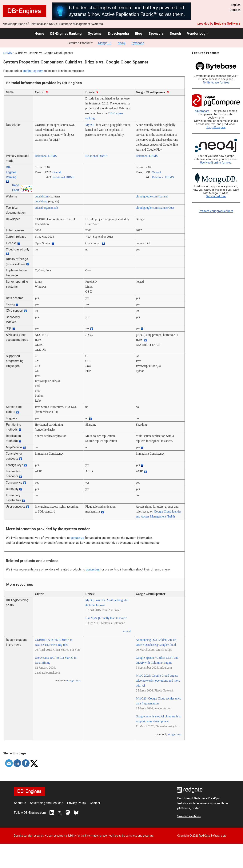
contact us (77, 538)
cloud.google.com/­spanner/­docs (155, 208)
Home (39, 33)
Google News (74, 681)
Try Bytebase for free (216, 83)
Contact (95, 803)
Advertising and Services (47, 803)
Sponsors (156, 33)
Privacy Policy (77, 803)
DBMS (8, 53)
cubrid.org (41, 201)
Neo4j (121, 43)
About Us (20, 803)
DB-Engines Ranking (66, 33)
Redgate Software (227, 24)
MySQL (90, 125)
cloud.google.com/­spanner (152, 196)
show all (127, 631)
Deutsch (235, 10)
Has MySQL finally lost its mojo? (106, 618)
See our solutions (189, 816)
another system (33, 71)
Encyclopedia (118, 33)
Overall (57, 172)
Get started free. (216, 196)
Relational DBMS (46, 156)
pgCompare (202, 111)
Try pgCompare (216, 127)
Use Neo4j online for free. (216, 163)
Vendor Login (198, 33)
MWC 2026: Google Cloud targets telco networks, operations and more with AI (158, 681)
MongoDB (105, 43)
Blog (139, 33)
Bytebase (138, 43)
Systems (95, 33)
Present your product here (216, 211)
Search (175, 33)
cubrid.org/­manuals (47, 208)
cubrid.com (42, 196)
